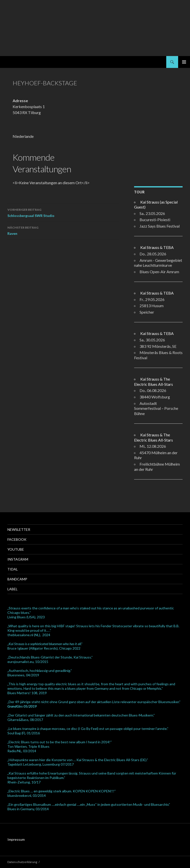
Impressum (16, 839)
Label (12, 589)
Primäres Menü (184, 62)
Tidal (13, 569)
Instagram (18, 559)
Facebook (17, 539)
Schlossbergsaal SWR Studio (63, 212)
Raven (63, 230)
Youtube (16, 549)
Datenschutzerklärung (22, 862)
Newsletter (19, 529)
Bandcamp (17, 579)
